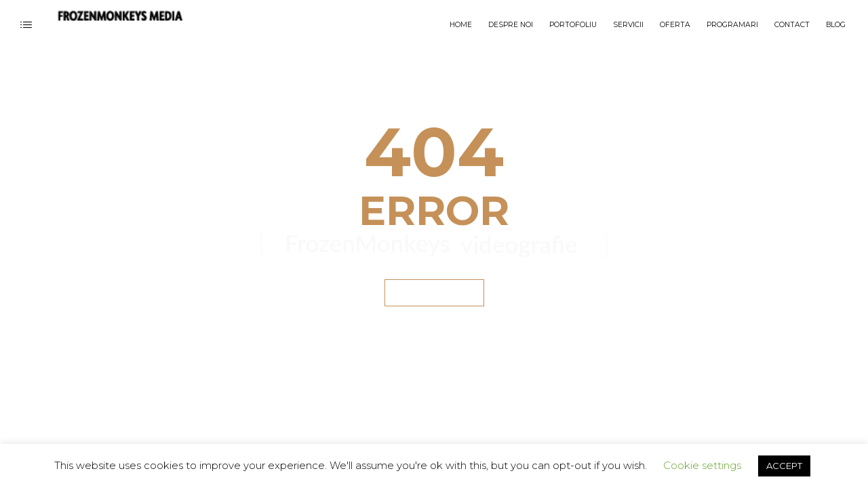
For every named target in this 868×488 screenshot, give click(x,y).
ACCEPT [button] (784, 466)
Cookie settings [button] (702, 465)
